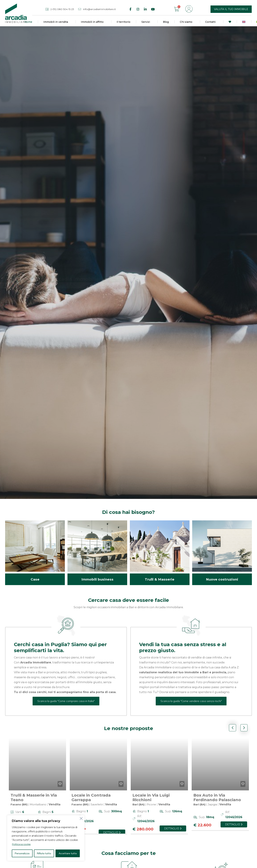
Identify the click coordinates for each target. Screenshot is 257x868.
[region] (46, 838)
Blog (166, 22)
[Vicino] (81, 818)
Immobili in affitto (93, 22)
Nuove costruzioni (222, 575)
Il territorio (123, 22)
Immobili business (97, 575)
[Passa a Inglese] (244, 22)
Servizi (147, 22)
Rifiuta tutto (44, 853)
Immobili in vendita (57, 22)
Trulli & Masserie (160, 575)
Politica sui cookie (23, 844)
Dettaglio (112, 828)
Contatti (211, 22)
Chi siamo (187, 22)
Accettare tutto (68, 853)
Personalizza (22, 853)
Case (35, 575)
